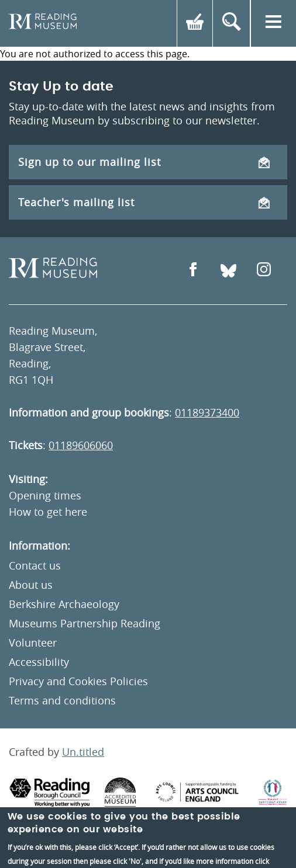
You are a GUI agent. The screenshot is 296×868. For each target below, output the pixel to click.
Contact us (35, 565)
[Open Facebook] (193, 271)
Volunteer (33, 643)
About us (31, 585)
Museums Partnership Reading (85, 623)
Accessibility (39, 662)
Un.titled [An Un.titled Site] (83, 752)
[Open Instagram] (264, 271)
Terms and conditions (62, 700)
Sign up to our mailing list (144, 162)
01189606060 (81, 445)
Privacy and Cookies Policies (78, 681)
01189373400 (207, 412)
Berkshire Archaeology (64, 604)
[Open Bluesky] (228, 271)
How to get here (48, 512)
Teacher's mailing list (144, 202)
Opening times (45, 495)
